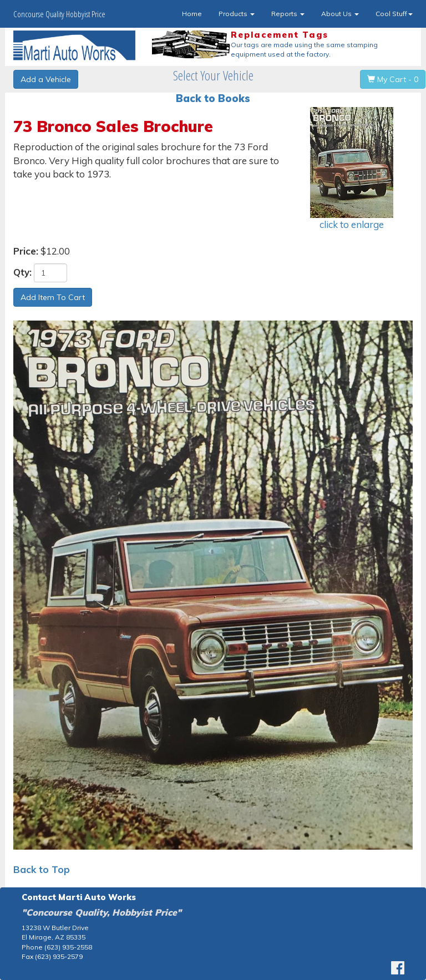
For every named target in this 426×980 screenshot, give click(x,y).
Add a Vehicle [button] (46, 79)
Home (192, 14)
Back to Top (42, 869)
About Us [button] (340, 14)
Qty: (22, 272)
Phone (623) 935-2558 (57, 947)
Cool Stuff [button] (394, 14)
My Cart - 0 (393, 79)
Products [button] (237, 14)
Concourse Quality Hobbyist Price (59, 14)
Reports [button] (288, 14)
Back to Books (213, 98)
